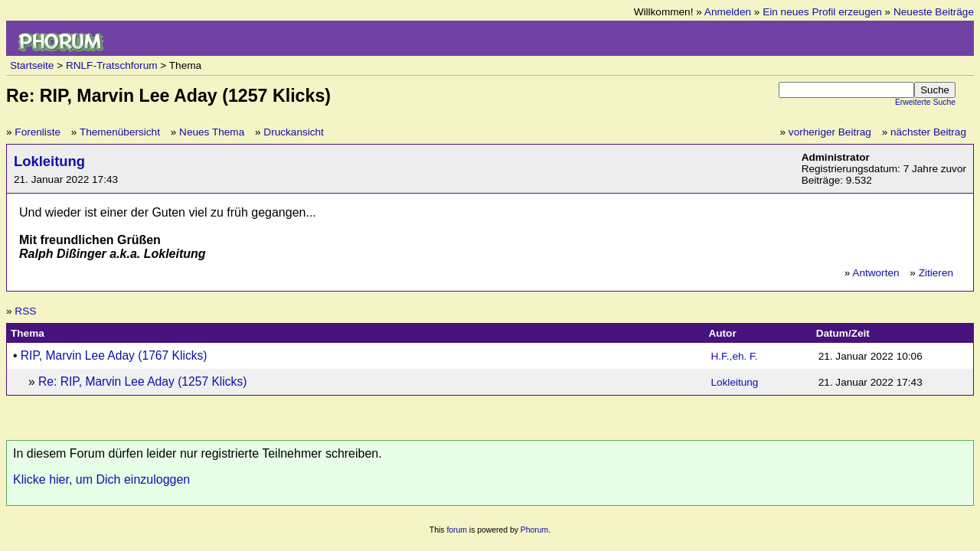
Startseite (32, 65)
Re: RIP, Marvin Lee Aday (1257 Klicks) (142, 381)
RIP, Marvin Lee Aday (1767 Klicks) (114, 355)
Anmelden (728, 12)
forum (457, 530)
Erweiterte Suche (925, 102)
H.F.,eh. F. (734, 356)
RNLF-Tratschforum (112, 65)
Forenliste (38, 132)
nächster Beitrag (928, 132)
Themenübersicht (120, 132)
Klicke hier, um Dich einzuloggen (101, 479)
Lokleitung (49, 161)
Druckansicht (294, 132)
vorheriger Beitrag (830, 132)
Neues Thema (212, 132)
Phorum (534, 530)
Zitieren (936, 273)
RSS (25, 311)
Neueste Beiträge (934, 12)
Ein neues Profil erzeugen (822, 12)
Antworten (875, 273)
